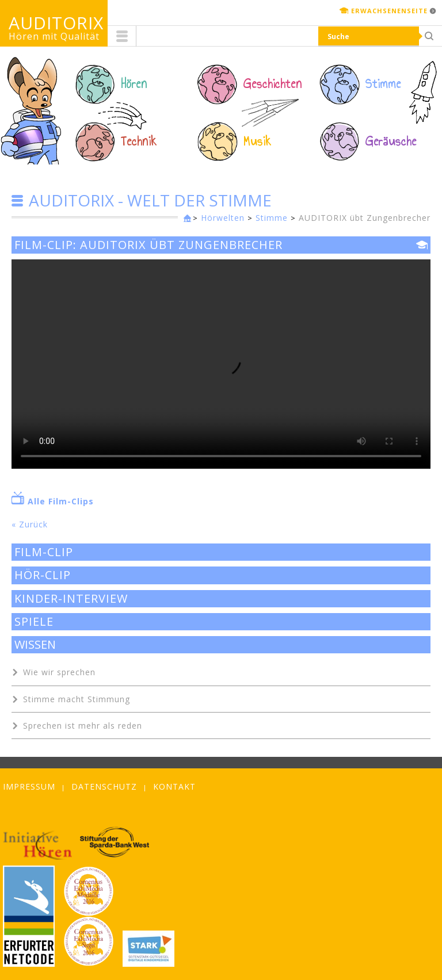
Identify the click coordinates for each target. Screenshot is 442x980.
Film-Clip (44, 552)
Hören (134, 84)
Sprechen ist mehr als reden (83, 726)
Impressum (29, 786)
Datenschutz (104, 786)
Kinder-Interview (71, 599)
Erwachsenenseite (389, 11)
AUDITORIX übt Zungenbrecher (365, 218)
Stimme (383, 84)
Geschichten (273, 84)
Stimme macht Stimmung (77, 699)
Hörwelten (223, 218)
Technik (139, 141)
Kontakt (174, 786)
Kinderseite (185, 219)
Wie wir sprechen (59, 672)
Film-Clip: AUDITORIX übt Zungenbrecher (148, 245)
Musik (258, 141)
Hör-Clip (43, 575)
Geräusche (391, 141)
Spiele (34, 622)
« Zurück (30, 524)
